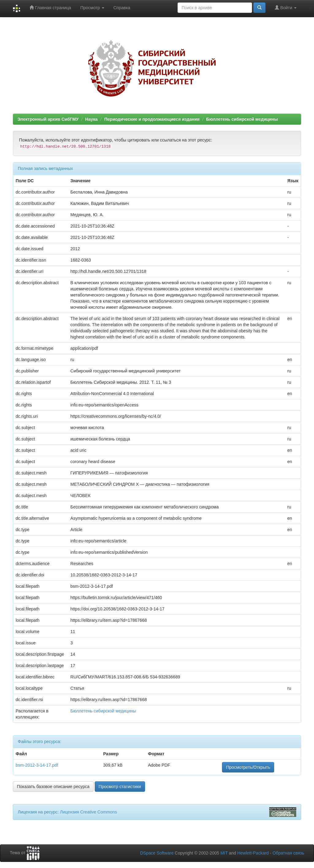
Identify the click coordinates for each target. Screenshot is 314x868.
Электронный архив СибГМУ (48, 119)
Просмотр (92, 8)
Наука (91, 119)
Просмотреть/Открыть (248, 767)
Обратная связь (288, 853)
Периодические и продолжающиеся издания (152, 119)
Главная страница (50, 8)
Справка (122, 8)
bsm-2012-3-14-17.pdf (37, 765)
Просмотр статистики (120, 787)
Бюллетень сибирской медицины (242, 119)
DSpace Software (157, 853)
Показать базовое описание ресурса (53, 787)
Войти (286, 8)
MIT (224, 853)
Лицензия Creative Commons (88, 812)
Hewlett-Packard (253, 853)
